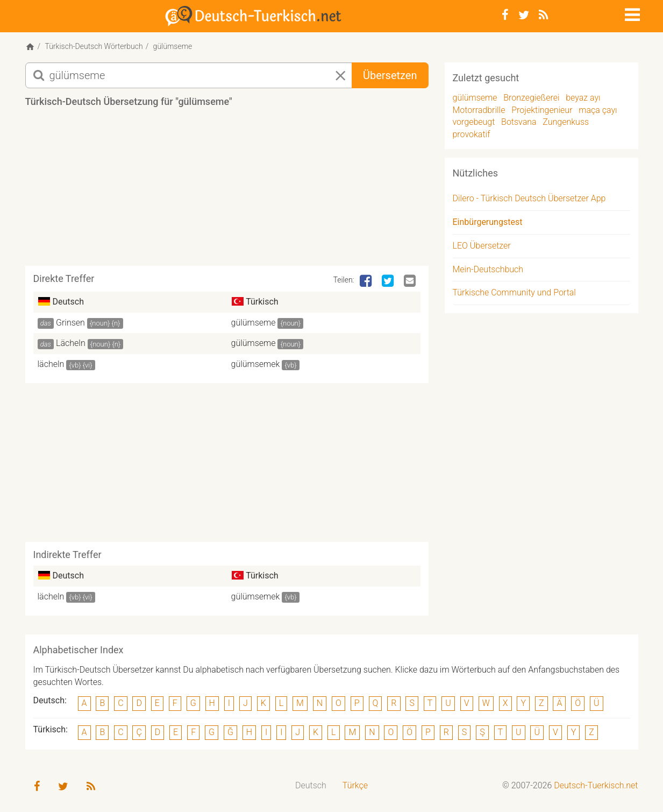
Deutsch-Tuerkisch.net (596, 785)
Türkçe (355, 785)
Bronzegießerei (531, 98)
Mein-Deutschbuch (488, 269)
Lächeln (71, 343)
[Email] (411, 281)
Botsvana (519, 122)
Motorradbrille (479, 110)
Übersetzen (390, 75)
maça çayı (598, 110)
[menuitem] (311, 786)
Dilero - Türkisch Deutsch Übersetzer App (529, 198)
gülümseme (254, 323)
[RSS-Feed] (543, 15)
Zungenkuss (566, 122)
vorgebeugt (474, 122)
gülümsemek (256, 364)
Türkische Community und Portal (514, 292)
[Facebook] (505, 15)
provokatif (472, 134)
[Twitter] (524, 15)
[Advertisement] (227, 190)
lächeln (51, 364)
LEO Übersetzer (482, 246)
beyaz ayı (583, 98)
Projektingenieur (542, 110)
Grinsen (70, 323)
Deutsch (311, 785)
